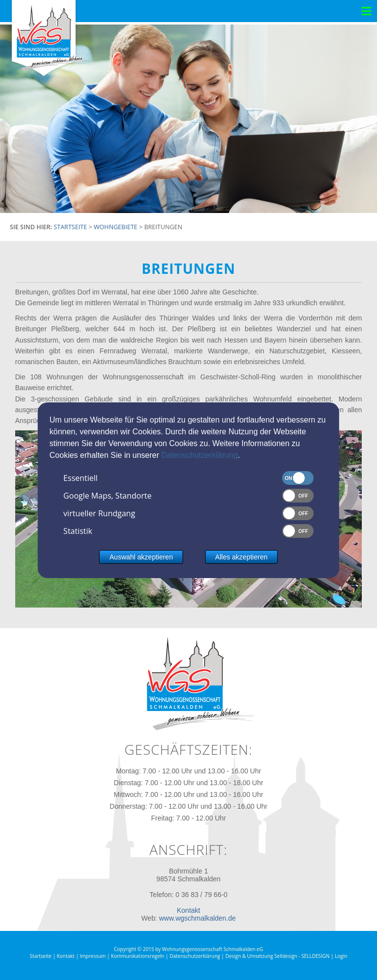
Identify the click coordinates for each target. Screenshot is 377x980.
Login (341, 956)
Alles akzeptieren (241, 557)
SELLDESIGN (315, 956)
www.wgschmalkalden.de (197, 918)
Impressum (93, 956)
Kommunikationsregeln (138, 956)
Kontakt (188, 910)
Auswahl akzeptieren (141, 557)
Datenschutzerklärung (199, 455)
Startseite (41, 956)
